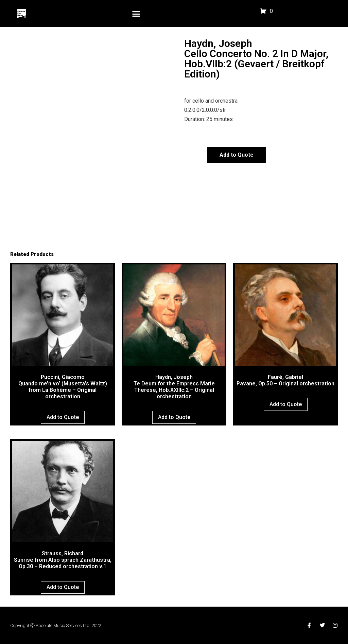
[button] (136, 14)
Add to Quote (237, 155)
